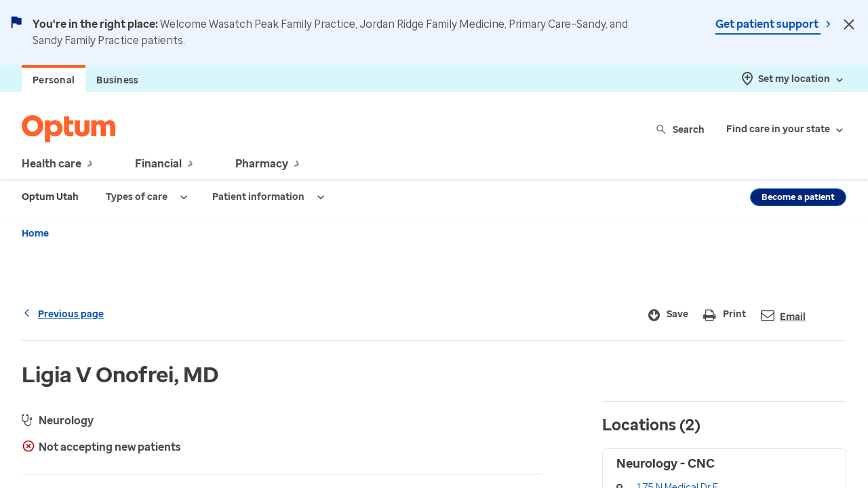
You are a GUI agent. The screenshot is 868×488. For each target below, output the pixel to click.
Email (783, 316)
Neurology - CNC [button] (666, 464)
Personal (54, 80)
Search (681, 129)
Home (35, 233)
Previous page (63, 314)
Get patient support (768, 24)
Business (117, 80)
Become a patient (798, 197)
